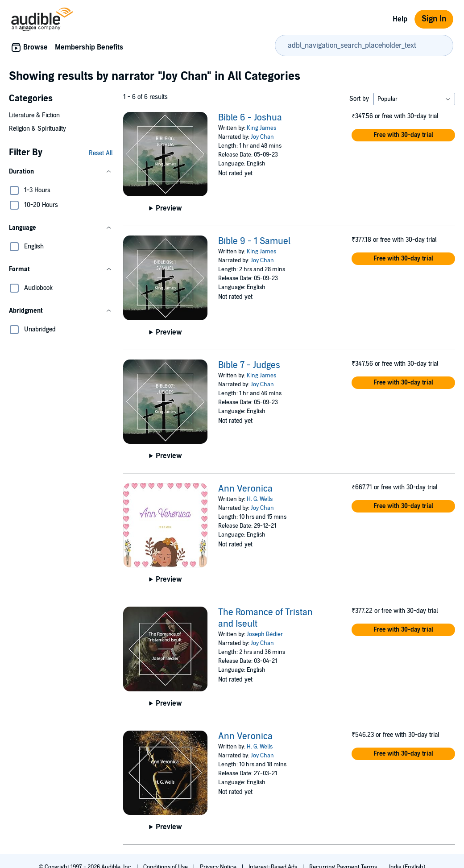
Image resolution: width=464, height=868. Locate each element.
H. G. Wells (260, 499)
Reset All (101, 153)
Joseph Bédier (265, 634)
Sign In (434, 19)
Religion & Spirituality (37, 129)
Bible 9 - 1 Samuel (254, 241)
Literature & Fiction (34, 115)
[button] (61, 172)
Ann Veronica (245, 489)
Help (400, 19)
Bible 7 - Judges (249, 365)
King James (261, 128)
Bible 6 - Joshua (250, 118)
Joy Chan (262, 137)
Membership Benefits (89, 47)
